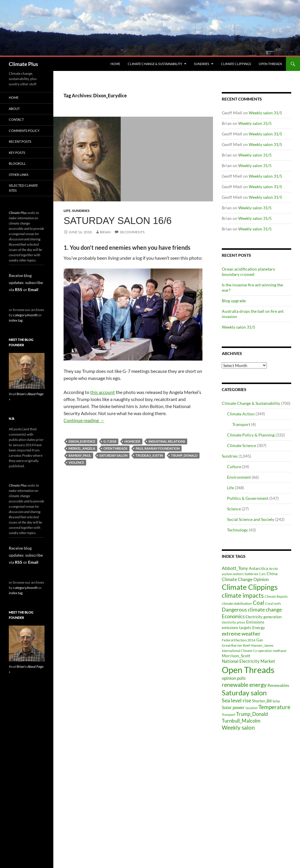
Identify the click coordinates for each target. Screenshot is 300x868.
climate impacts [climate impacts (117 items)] (243, 595)
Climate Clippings (236, 64)
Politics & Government (248, 498)
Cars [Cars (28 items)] (262, 574)
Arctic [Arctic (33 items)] (274, 569)
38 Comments (132, 232)
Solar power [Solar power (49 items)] (233, 707)
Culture (234, 467)
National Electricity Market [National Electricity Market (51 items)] (248, 661)
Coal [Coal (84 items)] (259, 603)
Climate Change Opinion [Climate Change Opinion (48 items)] (245, 579)
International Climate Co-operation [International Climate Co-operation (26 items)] (247, 651)
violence (76, 462)
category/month (25, 315)
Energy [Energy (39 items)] (259, 628)
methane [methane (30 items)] (279, 651)
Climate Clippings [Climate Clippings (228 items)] (250, 587)
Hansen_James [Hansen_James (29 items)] (262, 645)
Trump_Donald (184, 455)
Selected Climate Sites (23, 188)
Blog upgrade (234, 301)
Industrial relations (167, 441)
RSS (19, 289)
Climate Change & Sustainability (155, 64)
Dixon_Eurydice (82, 441)
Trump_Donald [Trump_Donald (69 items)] (252, 714)
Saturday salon (113, 455)
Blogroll (17, 163)
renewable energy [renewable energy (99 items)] (244, 685)
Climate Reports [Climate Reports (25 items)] (276, 596)
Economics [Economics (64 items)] (233, 616)
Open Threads (270, 64)
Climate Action (241, 414)
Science (234, 509)
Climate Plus (23, 64)
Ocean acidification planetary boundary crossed (248, 272)
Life (67, 211)
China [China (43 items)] (272, 574)
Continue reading (84, 420)
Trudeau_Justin (149, 455)
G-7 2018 (110, 441)
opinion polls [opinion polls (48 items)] (234, 678)
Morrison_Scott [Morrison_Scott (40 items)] (236, 656)
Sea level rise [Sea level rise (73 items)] (236, 700)
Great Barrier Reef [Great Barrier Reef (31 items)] (236, 645)
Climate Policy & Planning (251, 435)
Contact (16, 119)
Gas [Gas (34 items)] (260, 640)
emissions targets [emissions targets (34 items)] (237, 628)
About (14, 109)
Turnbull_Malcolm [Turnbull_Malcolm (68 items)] (241, 721)
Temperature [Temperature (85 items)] (274, 707)
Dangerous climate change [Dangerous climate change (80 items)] (252, 609)
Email (33, 289)
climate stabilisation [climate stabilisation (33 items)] (237, 603)
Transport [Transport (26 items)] (229, 715)
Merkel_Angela (82, 448)
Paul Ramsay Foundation (158, 448)
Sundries (202, 64)
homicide (132, 441)
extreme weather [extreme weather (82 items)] (241, 633)
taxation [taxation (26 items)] (252, 708)
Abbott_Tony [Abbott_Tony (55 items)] (235, 568)
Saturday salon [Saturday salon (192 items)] (244, 693)
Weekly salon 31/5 (265, 113)
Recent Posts (20, 141)
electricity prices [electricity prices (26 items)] (233, 622)
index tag (16, 320)
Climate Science (242, 445)
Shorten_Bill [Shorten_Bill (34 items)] (262, 701)
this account (103, 392)
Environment (239, 477)
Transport (241, 424)
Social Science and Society (251, 519)
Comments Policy (24, 131)
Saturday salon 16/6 (118, 221)
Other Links (19, 175)
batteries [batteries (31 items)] (251, 574)
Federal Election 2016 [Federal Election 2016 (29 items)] (239, 640)
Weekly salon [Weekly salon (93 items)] (238, 727)
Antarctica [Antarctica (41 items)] (258, 568)
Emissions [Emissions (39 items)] (255, 622)
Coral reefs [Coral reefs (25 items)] (273, 603)
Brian (105, 232)
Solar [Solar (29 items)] (276, 701)
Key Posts (17, 153)
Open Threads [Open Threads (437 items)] (248, 670)
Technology (237, 530)
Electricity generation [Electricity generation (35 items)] (264, 617)
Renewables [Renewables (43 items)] (278, 685)
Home (115, 64)
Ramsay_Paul (80, 455)
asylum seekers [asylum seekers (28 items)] (233, 574)
